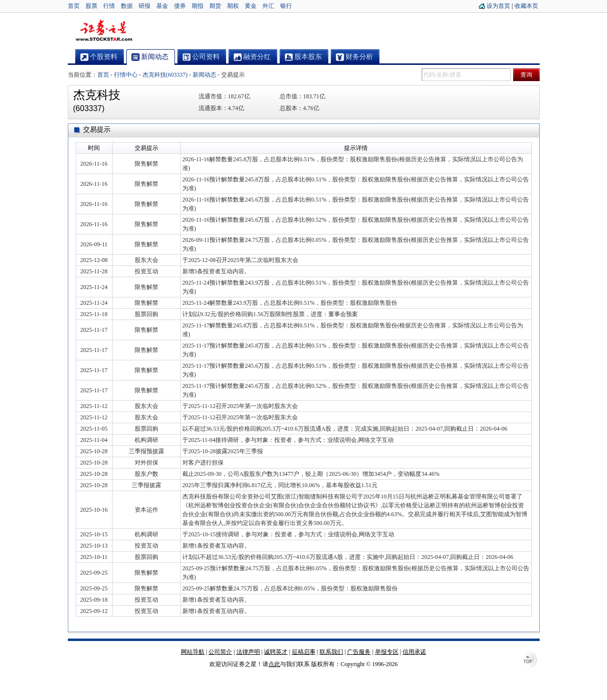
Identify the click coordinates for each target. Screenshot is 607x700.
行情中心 (126, 75)
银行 (286, 6)
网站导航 (193, 652)
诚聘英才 (276, 652)
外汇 (268, 6)
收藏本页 (526, 6)
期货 (215, 6)
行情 (109, 6)
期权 (233, 6)
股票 (91, 6)
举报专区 (387, 652)
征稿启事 (304, 652)
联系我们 (331, 652)
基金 (162, 6)
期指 (198, 6)
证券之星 (104, 31)
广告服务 (359, 652)
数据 (127, 6)
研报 (145, 6)
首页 (74, 6)
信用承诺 (414, 652)
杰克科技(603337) (165, 75)
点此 (274, 664)
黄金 (251, 6)
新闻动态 (204, 75)
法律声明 (248, 652)
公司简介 (220, 652)
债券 (180, 6)
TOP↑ (530, 661)
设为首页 (498, 6)
